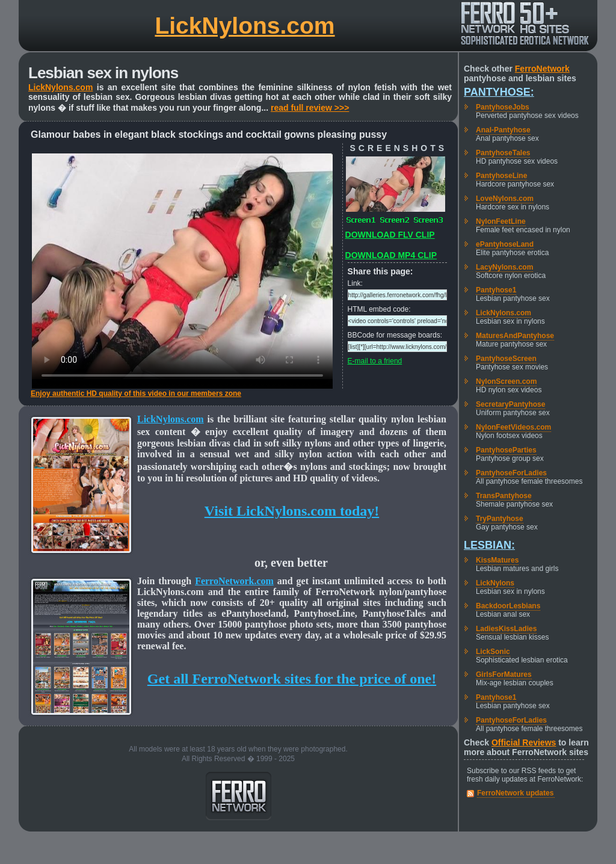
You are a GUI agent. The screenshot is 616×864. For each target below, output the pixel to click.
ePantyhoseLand (505, 244)
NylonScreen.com (506, 381)
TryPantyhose (500, 519)
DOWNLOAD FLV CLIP (390, 235)
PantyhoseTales (503, 153)
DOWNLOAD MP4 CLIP (391, 255)
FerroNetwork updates (515, 793)
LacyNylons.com (504, 267)
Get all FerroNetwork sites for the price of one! (292, 679)
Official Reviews (524, 742)
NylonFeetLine (501, 221)
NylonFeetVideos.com (513, 427)
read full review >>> (310, 108)
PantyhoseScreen (506, 359)
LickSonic (493, 652)
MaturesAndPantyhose (515, 336)
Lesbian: (489, 545)
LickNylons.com (245, 26)
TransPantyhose (504, 496)
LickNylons (495, 583)
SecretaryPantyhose (510, 404)
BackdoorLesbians (508, 606)
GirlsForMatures (504, 674)
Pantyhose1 (496, 290)
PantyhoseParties (506, 450)
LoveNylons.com (505, 199)
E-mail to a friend (375, 361)
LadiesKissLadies (506, 629)
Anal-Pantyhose (503, 130)
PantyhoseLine (501, 176)
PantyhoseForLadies (511, 473)
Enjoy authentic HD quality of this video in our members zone (136, 393)
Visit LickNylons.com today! (292, 511)
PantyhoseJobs (503, 107)
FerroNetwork (542, 69)
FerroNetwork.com (234, 581)
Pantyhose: (499, 92)
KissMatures (497, 560)
